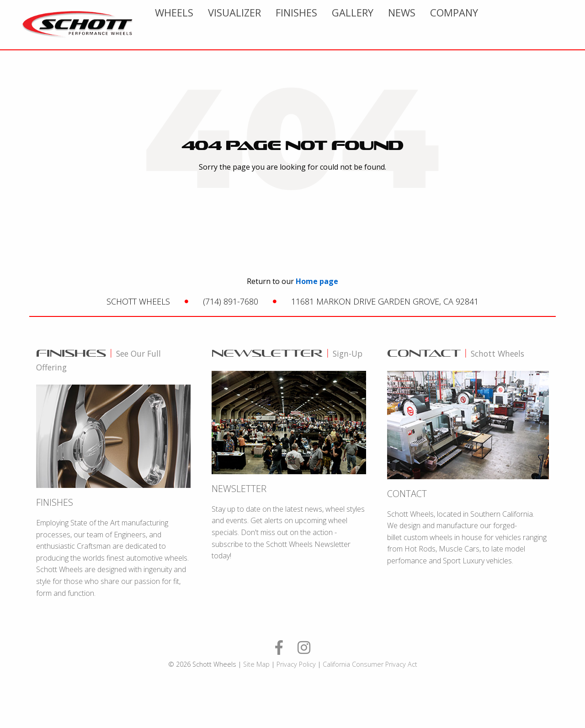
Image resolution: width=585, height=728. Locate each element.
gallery (445, 25)
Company (546, 25)
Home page (317, 281)
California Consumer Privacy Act (370, 664)
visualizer (327, 25)
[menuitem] (266, 25)
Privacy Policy (296, 664)
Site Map (256, 664)
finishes (389, 25)
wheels (266, 25)
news (494, 25)
